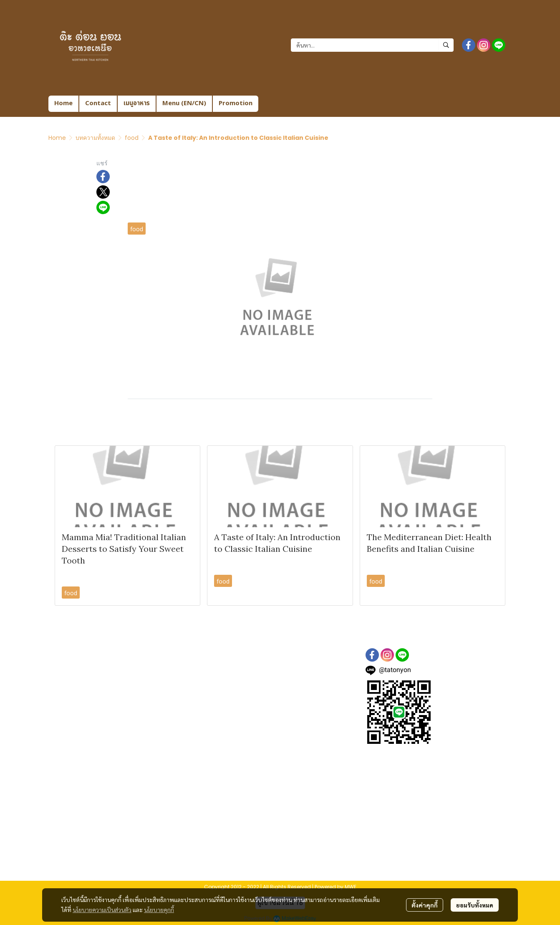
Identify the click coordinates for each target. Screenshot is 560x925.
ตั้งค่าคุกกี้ (425, 905)
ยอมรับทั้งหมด (475, 905)
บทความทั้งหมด (95, 138)
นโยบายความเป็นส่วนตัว (102, 910)
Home (57, 138)
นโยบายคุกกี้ (159, 910)
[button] (372, 45)
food (132, 138)
